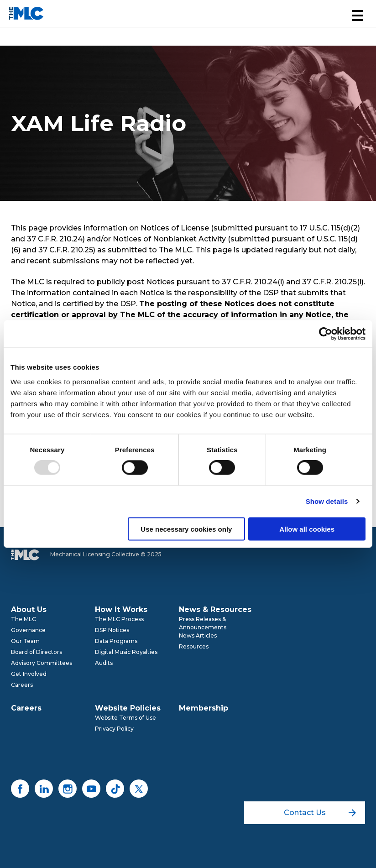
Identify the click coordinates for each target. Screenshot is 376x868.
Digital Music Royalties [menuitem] (126, 652)
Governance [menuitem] (28, 630)
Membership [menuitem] (204, 708)
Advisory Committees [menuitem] (42, 663)
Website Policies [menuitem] (128, 708)
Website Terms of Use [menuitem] (125, 718)
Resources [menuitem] (194, 646)
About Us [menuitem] (29, 609)
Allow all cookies (307, 529)
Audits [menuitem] (104, 663)
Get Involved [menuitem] (29, 674)
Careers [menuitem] (22, 685)
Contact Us (320, 813)
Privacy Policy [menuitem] (114, 729)
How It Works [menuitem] (121, 609)
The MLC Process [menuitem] (119, 619)
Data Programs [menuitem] (116, 641)
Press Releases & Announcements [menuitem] (203, 623)
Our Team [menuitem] (25, 641)
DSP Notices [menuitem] (112, 630)
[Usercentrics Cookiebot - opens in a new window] (326, 334)
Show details (327, 501)
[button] (358, 16)
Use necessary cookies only (186, 529)
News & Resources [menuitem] (215, 609)
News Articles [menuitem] (198, 635)
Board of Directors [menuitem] (37, 652)
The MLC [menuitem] (23, 619)
